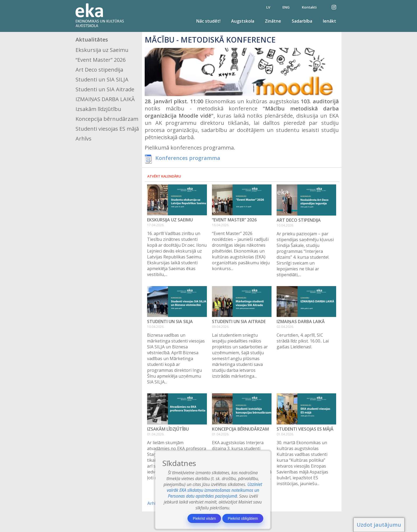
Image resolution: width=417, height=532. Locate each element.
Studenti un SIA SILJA (102, 79)
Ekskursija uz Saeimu (102, 50)
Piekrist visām (204, 518)
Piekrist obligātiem (243, 518)
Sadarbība (302, 21)
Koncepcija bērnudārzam (107, 119)
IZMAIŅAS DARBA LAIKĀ (105, 99)
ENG (286, 7)
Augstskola (243, 21)
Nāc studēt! (208, 21)
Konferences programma (188, 158)
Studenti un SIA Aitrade (105, 89)
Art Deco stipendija (99, 70)
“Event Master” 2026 (101, 60)
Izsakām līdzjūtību (98, 109)
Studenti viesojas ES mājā (107, 129)
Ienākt (330, 21)
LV (268, 7)
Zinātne (273, 21)
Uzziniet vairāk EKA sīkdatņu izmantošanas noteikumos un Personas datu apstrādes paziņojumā (214, 490)
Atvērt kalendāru (164, 176)
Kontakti (309, 7)
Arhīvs (84, 139)
